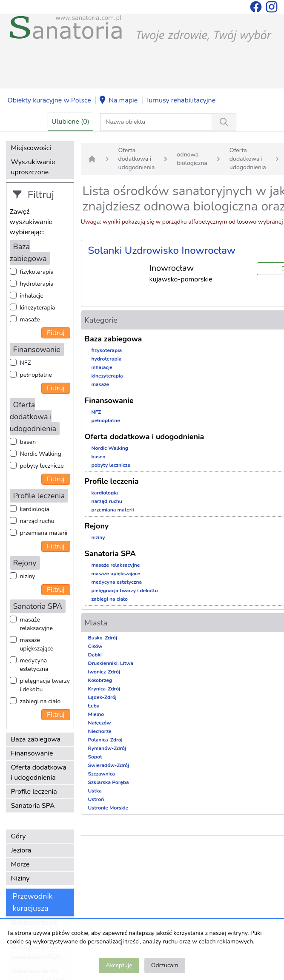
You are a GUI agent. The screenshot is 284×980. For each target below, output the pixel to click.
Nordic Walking (41, 454)
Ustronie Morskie (108, 808)
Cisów (95, 646)
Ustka (95, 791)
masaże (30, 320)
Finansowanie (32, 753)
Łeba (94, 706)
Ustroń (96, 799)
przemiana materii (44, 533)
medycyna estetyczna (34, 665)
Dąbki (95, 655)
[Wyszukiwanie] (224, 122)
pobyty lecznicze (42, 466)
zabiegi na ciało (40, 701)
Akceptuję (119, 965)
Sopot (95, 757)
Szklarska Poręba (109, 782)
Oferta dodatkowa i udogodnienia (39, 773)
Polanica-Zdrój (105, 740)
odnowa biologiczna (192, 159)
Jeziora (21, 850)
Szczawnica (102, 774)
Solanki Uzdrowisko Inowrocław (162, 250)
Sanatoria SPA (33, 806)
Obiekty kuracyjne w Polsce (49, 100)
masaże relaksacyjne (36, 624)
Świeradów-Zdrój (109, 765)
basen (28, 442)
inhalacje (32, 296)
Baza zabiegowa (36, 739)
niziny (28, 576)
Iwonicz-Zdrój (104, 672)
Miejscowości (31, 148)
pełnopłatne (36, 375)
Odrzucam (165, 965)
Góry (19, 836)
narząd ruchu (37, 521)
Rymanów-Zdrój (107, 748)
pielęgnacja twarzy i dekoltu (45, 685)
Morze (20, 864)
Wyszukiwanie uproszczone (33, 167)
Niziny (20, 878)
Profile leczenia (34, 792)
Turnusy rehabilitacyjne (180, 100)
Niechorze (100, 731)
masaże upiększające (37, 644)
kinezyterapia (38, 308)
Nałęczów (100, 723)
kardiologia (35, 509)
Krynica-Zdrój (104, 689)
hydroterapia (37, 284)
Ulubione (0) (70, 122)
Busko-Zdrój (103, 638)
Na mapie (118, 101)
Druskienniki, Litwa (111, 663)
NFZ (26, 363)
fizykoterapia (37, 272)
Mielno (96, 714)
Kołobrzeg (100, 680)
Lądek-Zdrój (102, 697)
